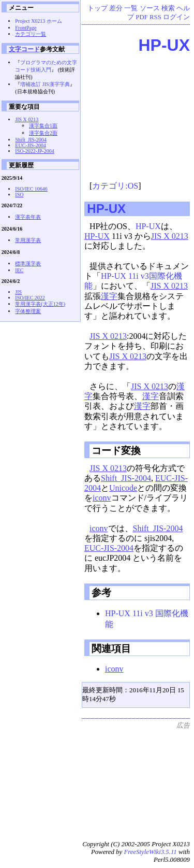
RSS (155, 17)
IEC (19, 270)
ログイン (176, 17)
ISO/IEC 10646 (31, 189)
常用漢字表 (28, 240)
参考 (101, 593)
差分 (116, 8)
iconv (102, 498)
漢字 (109, 296)
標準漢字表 (28, 264)
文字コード (24, 49)
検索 (168, 8)
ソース (150, 8)
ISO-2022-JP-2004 (35, 151)
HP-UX (164, 45)
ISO (19, 195)
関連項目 (111, 649)
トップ (98, 8)
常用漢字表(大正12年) (40, 304)
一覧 (131, 8)
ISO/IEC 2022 (30, 298)
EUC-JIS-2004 (109, 548)
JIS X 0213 (170, 236)
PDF (141, 17)
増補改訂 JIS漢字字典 (45, 84)
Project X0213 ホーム (39, 21)
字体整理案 (28, 311)
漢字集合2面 (43, 133)
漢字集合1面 (43, 126)
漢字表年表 (28, 217)
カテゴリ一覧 (31, 34)
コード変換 (116, 451)
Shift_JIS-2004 (126, 478)
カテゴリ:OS (115, 186)
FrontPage (26, 28)
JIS (18, 292)
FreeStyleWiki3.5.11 (150, 852)
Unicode (123, 488)
